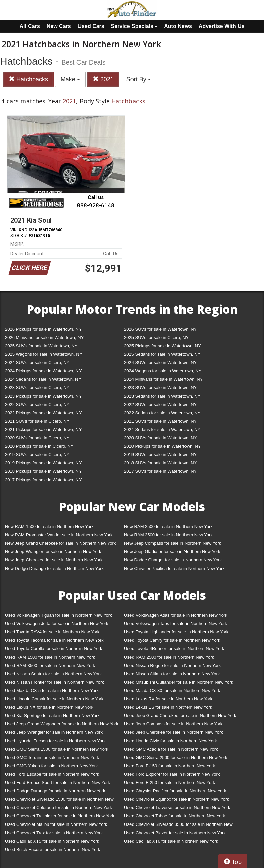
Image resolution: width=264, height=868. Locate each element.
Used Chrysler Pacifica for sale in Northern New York (175, 791)
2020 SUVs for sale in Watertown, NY (160, 438)
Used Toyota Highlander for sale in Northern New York (176, 632)
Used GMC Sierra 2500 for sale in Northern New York (176, 757)
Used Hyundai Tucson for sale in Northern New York (55, 741)
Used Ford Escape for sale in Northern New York (52, 774)
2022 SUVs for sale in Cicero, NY (37, 404)
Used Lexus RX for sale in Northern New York (168, 699)
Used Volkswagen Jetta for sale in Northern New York (57, 624)
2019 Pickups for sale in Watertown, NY (43, 463)
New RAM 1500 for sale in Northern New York (49, 527)
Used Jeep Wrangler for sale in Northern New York (54, 732)
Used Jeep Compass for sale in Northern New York (173, 724)
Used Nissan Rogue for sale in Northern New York (172, 665)
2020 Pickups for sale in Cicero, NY (39, 446)
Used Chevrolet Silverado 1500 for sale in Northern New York (59, 801)
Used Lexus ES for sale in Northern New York (168, 707)
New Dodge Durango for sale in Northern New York (54, 568)
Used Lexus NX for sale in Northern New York (49, 707)
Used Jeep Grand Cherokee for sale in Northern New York (180, 716)
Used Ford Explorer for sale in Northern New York (172, 774)
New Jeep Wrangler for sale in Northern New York (53, 552)
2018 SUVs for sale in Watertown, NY (160, 463)
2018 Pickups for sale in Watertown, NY (43, 471)
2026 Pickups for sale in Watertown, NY (43, 329)
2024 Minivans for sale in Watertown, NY (163, 379)
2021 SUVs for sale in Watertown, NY (160, 421)
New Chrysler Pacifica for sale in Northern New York (174, 568)
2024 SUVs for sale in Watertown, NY (160, 363)
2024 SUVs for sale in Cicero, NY (37, 363)
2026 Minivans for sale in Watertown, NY (44, 337)
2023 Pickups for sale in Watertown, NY (43, 396)
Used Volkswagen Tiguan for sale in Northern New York (59, 615)
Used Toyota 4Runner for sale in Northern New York (174, 649)
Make (70, 79)
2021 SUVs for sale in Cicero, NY (37, 421)
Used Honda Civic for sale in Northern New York (171, 741)
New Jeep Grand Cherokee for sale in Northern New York (60, 543)
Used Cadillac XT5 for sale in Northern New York (52, 841)
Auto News (178, 26)
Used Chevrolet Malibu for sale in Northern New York (56, 824)
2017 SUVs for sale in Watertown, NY (160, 471)
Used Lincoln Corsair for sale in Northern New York (54, 699)
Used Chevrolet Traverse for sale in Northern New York (177, 808)
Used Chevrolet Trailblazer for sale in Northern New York (60, 816)
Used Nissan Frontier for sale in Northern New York (55, 682)
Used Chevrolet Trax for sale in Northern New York (54, 833)
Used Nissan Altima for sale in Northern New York (172, 674)
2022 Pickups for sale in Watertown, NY (43, 413)
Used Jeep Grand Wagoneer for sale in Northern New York (62, 724)
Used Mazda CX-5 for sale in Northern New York (52, 690)
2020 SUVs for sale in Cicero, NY (37, 438)
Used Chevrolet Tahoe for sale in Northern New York (175, 816)
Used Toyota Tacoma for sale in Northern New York (54, 640)
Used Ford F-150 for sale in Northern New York (170, 766)
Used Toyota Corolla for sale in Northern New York (54, 649)
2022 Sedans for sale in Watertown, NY (162, 413)
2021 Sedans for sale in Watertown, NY (162, 429)
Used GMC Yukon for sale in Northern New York (51, 766)
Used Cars (91, 26)
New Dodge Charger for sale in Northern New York (173, 560)
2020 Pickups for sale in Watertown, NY (163, 446)
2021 (103, 79)
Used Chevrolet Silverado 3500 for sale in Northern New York (178, 826)
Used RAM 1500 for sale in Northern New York (50, 657)
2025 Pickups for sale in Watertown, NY (163, 346)
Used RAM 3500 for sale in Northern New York (50, 665)
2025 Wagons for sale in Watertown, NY (44, 354)
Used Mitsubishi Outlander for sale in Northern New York (179, 682)
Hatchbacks (28, 79)
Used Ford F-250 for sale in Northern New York (170, 783)
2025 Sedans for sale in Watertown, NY (162, 354)
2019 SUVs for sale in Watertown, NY (160, 455)
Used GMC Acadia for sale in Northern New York (171, 749)
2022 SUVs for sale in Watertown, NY (160, 404)
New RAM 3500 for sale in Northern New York (168, 535)
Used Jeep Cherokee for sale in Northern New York (174, 732)
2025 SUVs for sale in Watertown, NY (41, 346)
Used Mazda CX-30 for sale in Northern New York (172, 690)
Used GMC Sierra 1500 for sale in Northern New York (57, 749)
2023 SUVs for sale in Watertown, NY (160, 388)
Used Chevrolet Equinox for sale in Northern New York (177, 799)
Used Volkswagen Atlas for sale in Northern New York (176, 615)
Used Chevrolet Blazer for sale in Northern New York (175, 833)
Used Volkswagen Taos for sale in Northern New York (176, 624)
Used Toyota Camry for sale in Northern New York (172, 640)
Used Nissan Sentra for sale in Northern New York (53, 674)
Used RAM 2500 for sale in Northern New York (169, 657)
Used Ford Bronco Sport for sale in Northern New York (58, 783)
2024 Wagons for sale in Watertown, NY (163, 371)
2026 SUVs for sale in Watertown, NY (160, 329)
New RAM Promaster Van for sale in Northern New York (59, 535)
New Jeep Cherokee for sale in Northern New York (54, 560)
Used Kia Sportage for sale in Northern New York (52, 716)
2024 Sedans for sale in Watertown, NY (43, 379)
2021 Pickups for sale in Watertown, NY (43, 429)
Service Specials (134, 26)
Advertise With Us (222, 26)
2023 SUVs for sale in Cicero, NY (37, 388)
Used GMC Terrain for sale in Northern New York (52, 757)
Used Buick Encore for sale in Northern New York (52, 849)
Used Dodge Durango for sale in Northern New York (55, 791)
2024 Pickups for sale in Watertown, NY (43, 371)
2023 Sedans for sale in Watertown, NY (162, 396)
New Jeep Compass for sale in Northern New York (173, 543)
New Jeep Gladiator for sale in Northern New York (172, 552)
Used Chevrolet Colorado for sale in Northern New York (59, 808)
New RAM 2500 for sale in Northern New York (168, 527)
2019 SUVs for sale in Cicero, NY (37, 455)
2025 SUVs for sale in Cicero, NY (156, 337)
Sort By (139, 79)
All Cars (30, 26)
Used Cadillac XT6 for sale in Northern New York (171, 841)
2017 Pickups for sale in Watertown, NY (43, 480)
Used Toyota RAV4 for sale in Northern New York (52, 632)
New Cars (59, 26)
